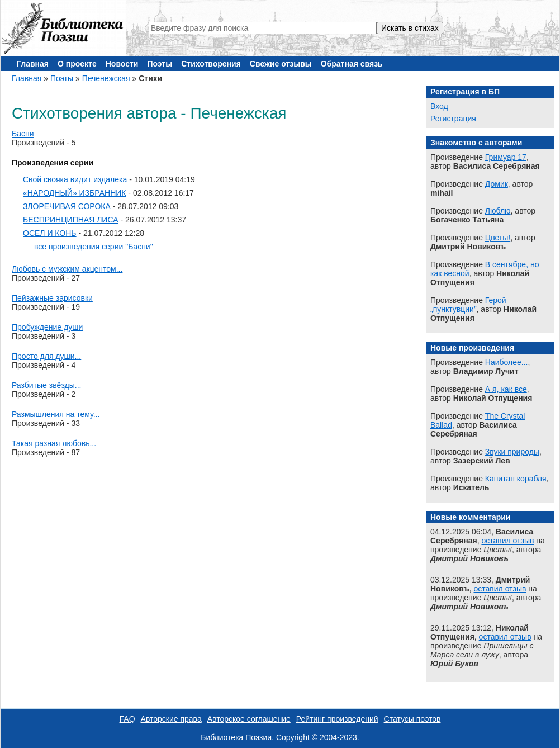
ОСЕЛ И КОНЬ (50, 233)
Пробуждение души (47, 327)
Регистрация (453, 119)
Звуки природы (512, 452)
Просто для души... (46, 356)
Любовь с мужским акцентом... (67, 269)
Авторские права (171, 719)
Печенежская (106, 78)
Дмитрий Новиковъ (469, 558)
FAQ (127, 719)
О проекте (77, 64)
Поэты (160, 64)
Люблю (498, 211)
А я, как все (506, 389)
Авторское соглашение (249, 719)
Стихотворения (211, 64)
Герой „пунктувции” (468, 305)
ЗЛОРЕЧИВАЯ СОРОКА (67, 206)
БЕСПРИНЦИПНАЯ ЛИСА (71, 220)
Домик (497, 184)
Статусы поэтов (412, 719)
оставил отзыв (507, 541)
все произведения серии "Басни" (94, 247)
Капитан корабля (516, 479)
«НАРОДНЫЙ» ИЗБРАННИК (74, 193)
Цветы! (498, 238)
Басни (23, 134)
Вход (439, 106)
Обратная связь (352, 64)
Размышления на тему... (56, 414)
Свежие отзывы (281, 64)
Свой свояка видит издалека (75, 179)
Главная (33, 64)
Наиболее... (507, 362)
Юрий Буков (454, 664)
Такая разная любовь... (54, 443)
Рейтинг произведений (337, 719)
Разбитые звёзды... (46, 385)
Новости (122, 64)
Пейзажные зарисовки (52, 298)
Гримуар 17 (506, 157)
